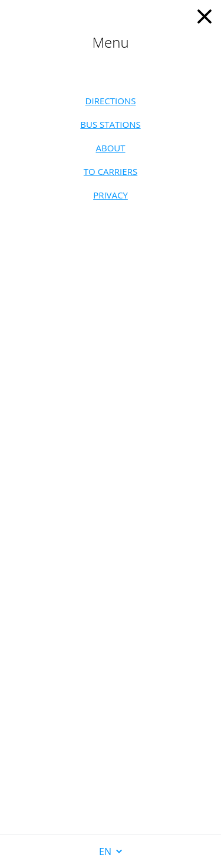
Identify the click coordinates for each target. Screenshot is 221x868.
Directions (111, 101)
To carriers (111, 171)
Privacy (111, 195)
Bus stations (110, 124)
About (110, 148)
